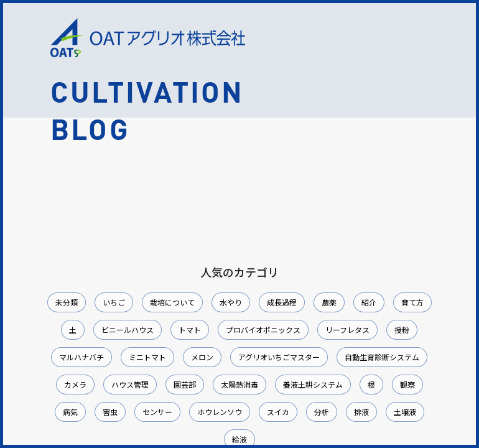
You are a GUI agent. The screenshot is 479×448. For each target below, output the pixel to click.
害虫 (110, 412)
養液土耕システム (313, 384)
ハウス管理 (130, 384)
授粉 (402, 329)
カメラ (75, 384)
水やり (231, 302)
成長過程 (282, 302)
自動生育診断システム (382, 357)
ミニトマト (147, 357)
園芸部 (185, 384)
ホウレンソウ (220, 412)
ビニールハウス (128, 329)
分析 (322, 412)
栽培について (172, 302)
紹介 (369, 302)
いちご (114, 302)
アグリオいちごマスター (279, 357)
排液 (361, 412)
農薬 (329, 302)
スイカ (278, 412)
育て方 (412, 302)
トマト (190, 329)
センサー (157, 412)
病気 (70, 412)
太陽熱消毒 (240, 384)
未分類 (67, 302)
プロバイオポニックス (263, 329)
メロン (202, 357)
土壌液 (405, 412)
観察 (407, 384)
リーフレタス (347, 329)
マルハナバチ (81, 357)
